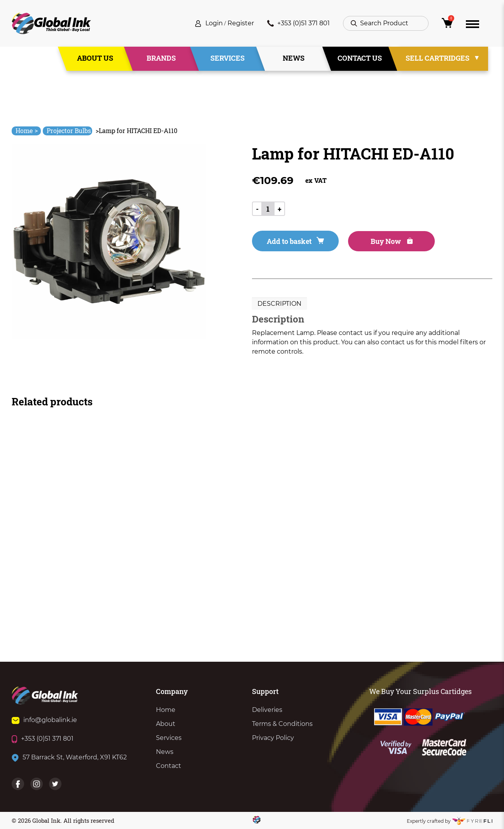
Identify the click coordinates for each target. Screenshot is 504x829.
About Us (95, 58)
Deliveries (267, 710)
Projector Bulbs (69, 131)
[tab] (279, 304)
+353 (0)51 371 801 (298, 23)
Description (279, 304)
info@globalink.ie (44, 720)
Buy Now (392, 241)
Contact (169, 766)
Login (214, 23)
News (294, 58)
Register (241, 23)
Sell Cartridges (437, 58)
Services (227, 58)
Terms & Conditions (282, 724)
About (166, 724)
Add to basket (295, 241)
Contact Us (360, 58)
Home (27, 131)
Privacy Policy (273, 738)
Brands (161, 58)
